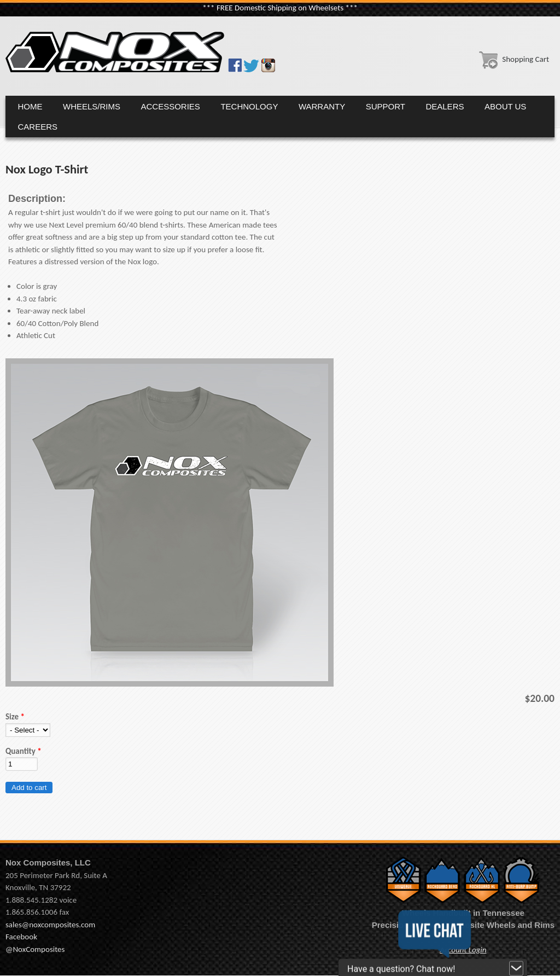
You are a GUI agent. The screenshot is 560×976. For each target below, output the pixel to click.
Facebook (21, 937)
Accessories (171, 106)
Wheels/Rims (92, 106)
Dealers (445, 106)
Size (15, 717)
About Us (505, 106)
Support (386, 106)
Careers (38, 127)
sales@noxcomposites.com (50, 925)
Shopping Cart (512, 59)
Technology (249, 106)
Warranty (322, 106)
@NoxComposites (35, 949)
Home (30, 106)
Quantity (24, 751)
